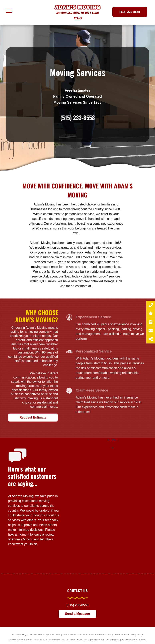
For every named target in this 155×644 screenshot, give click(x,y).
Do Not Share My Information (45, 634)
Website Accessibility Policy (129, 634)
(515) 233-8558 (78, 118)
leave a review (44, 534)
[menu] (9, 11)
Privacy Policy (19, 634)
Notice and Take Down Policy (98, 634)
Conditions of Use (72, 634)
